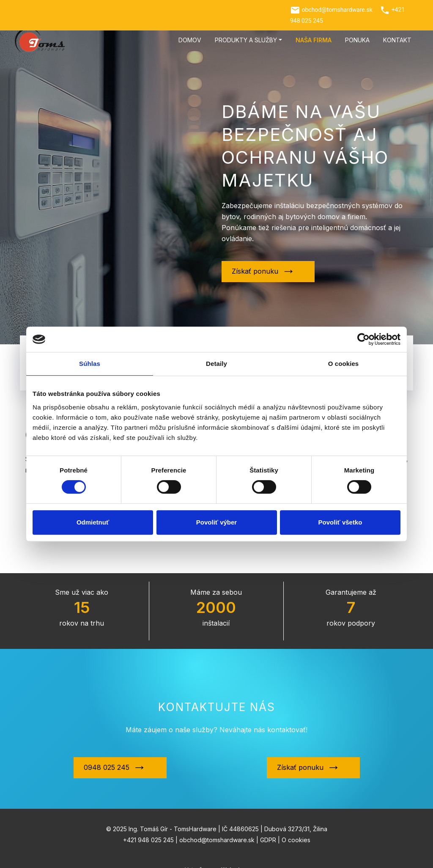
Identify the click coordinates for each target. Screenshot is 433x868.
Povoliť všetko (340, 522)
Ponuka (357, 40)
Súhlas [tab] (90, 364)
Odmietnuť (93, 522)
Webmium (235, 860)
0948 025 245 (107, 758)
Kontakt (397, 40)
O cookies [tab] (344, 364)
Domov (190, 40)
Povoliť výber (216, 522)
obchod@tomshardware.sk (337, 10)
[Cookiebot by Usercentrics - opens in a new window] (363, 339)
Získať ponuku (255, 271)
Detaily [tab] (216, 364)
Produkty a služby (246, 40)
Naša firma (314, 40)
